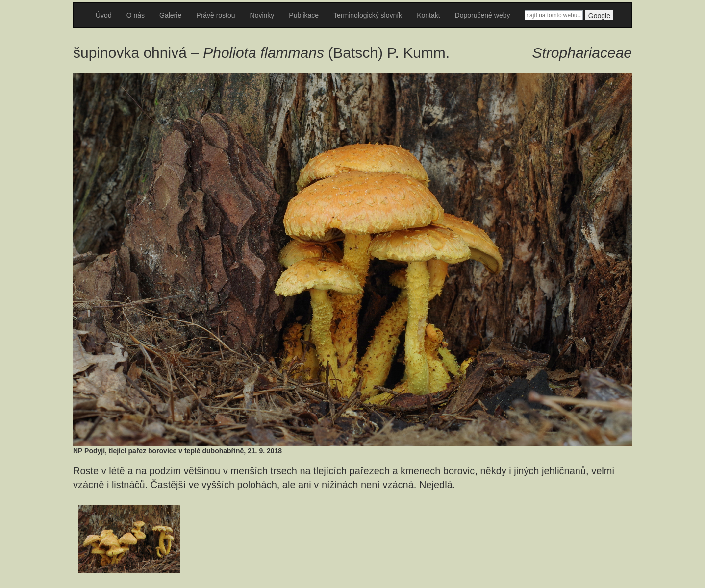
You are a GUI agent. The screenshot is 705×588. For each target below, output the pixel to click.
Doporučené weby (483, 15)
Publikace (304, 15)
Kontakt (428, 15)
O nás (136, 15)
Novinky (262, 15)
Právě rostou (215, 15)
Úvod (104, 15)
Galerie (170, 15)
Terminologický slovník (368, 15)
